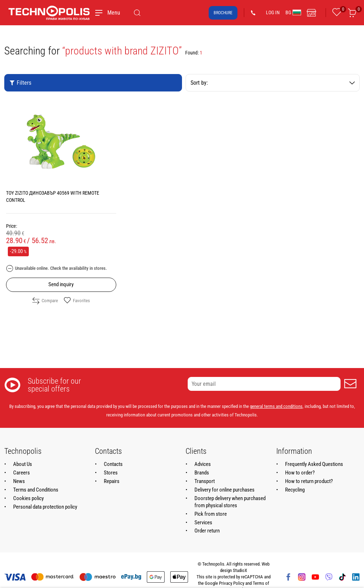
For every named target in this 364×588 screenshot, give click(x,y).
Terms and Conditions (36, 490)
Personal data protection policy (45, 507)
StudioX (240, 570)
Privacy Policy (232, 583)
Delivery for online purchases (224, 490)
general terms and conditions (276, 406)
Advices (203, 464)
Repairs (112, 481)
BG (293, 12)
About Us (23, 464)
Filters (20, 83)
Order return (207, 531)
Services (203, 523)
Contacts (113, 464)
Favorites (77, 301)
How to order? (300, 473)
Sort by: (273, 83)
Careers (22, 473)
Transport (205, 481)
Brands (202, 473)
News (19, 481)
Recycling (295, 490)
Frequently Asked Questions (314, 464)
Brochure (223, 13)
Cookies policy (28, 498)
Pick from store (211, 514)
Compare (45, 301)
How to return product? (309, 481)
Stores (111, 473)
